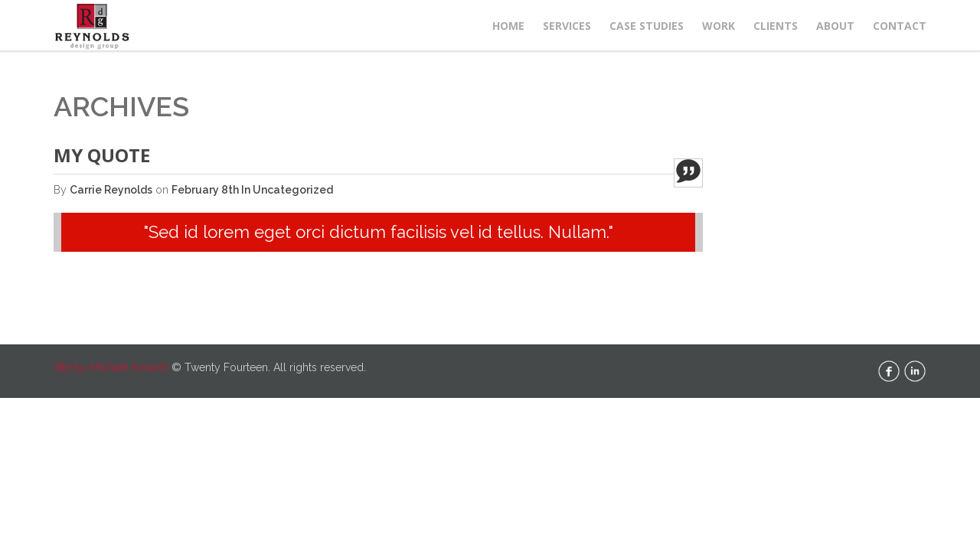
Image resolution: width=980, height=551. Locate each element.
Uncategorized (293, 190)
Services (567, 26)
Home (508, 26)
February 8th (206, 190)
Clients (776, 26)
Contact (900, 26)
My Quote (102, 155)
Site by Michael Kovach (111, 367)
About (835, 26)
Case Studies (647, 26)
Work (719, 26)
